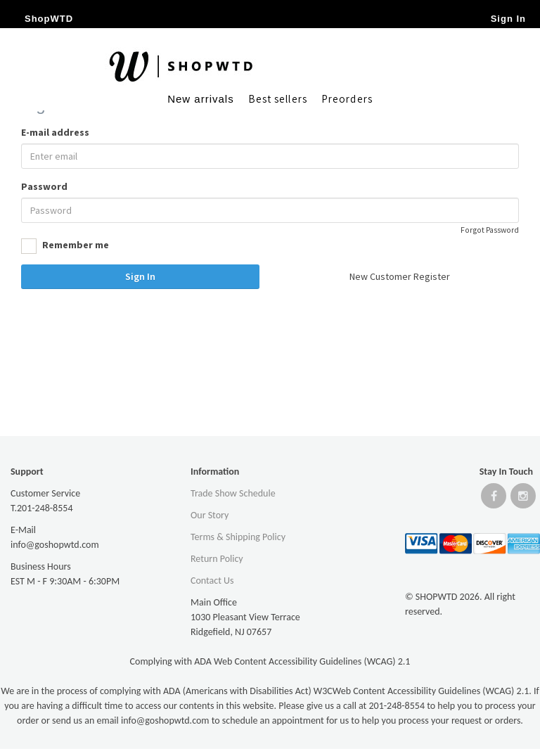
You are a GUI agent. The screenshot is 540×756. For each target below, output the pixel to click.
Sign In (140, 276)
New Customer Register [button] (400, 276)
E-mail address (55, 132)
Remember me (65, 246)
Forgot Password (490, 230)
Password (44, 186)
